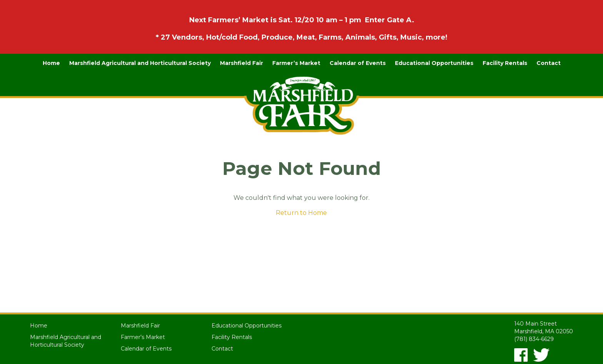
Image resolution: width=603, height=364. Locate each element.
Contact (549, 63)
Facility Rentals (505, 63)
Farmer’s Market (296, 63)
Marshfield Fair (242, 63)
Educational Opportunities (434, 63)
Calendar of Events (358, 63)
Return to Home (301, 213)
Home (51, 63)
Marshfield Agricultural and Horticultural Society (140, 63)
